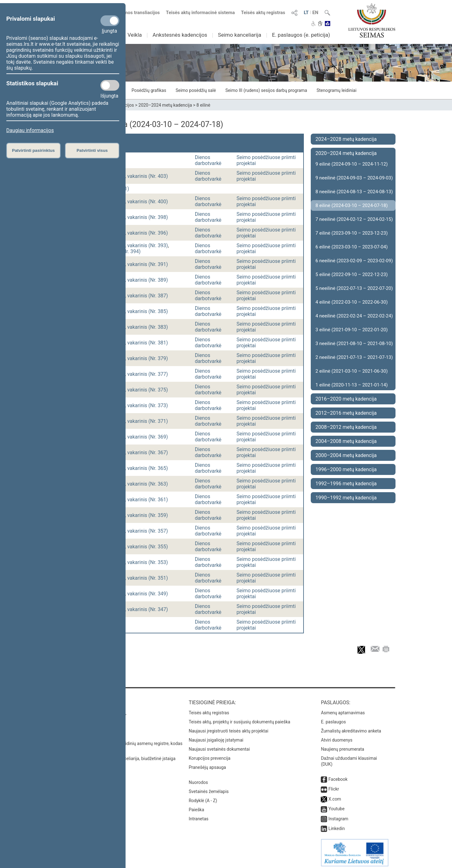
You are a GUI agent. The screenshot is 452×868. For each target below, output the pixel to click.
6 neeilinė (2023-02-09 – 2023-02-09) (354, 261)
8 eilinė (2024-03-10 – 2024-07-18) (352, 205)
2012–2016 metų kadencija (346, 413)
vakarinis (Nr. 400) (148, 202)
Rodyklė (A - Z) (203, 797)
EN (315, 13)
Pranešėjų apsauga (207, 764)
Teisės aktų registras (263, 13)
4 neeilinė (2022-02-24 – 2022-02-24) (354, 316)
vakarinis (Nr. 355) (148, 547)
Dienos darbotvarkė (208, 160)
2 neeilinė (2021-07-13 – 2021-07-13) (354, 357)
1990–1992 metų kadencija (346, 498)
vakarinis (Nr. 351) (148, 578)
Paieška (196, 807)
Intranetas (199, 816)
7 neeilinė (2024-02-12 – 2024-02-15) (354, 219)
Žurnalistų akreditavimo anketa (351, 728)
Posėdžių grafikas (149, 90)
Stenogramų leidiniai (336, 90)
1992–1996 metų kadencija (346, 484)
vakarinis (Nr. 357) (148, 531)
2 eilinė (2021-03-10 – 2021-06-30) (352, 371)
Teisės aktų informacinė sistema (201, 13)
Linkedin (336, 825)
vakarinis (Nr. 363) (148, 484)
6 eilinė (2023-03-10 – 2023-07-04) (352, 247)
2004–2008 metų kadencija (346, 441)
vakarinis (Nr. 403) (148, 176)
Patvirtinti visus (92, 150)
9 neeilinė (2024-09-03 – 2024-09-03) (354, 178)
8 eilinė (203, 105)
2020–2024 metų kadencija (165, 105)
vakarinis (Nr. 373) (148, 405)
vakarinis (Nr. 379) (148, 358)
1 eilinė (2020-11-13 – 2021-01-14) (352, 385)
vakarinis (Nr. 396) (148, 233)
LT (306, 13)
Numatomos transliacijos (130, 13)
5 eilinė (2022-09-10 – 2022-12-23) (352, 274)
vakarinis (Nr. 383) (148, 327)
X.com (335, 796)
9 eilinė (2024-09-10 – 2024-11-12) (352, 164)
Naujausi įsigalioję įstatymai (216, 737)
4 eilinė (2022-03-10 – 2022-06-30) (352, 302)
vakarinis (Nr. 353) (148, 562)
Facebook (338, 776)
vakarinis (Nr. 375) (148, 390)
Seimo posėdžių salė (196, 90)
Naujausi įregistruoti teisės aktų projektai (229, 728)
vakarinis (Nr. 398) (148, 217)
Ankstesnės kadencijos (180, 35)
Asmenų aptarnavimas (343, 710)
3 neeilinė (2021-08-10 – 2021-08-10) (354, 343)
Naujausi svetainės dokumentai (219, 746)
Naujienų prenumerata (342, 746)
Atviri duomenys (336, 737)
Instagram (338, 816)
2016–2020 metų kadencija (346, 399)
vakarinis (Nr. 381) (148, 343)
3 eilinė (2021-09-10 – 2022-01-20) (352, 330)
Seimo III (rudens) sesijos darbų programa (266, 90)
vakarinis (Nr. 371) (148, 421)
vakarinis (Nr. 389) (148, 280)
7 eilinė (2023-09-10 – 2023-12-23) (352, 233)
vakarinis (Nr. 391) (148, 264)
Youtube (336, 806)
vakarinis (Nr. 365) (148, 468)
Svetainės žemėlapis (209, 788)
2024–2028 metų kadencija (346, 139)
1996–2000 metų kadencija (346, 469)
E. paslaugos (333, 719)
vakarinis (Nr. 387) (148, 296)
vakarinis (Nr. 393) (148, 245)
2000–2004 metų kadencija (346, 455)
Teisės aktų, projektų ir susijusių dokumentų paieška (239, 719)
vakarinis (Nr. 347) (148, 609)
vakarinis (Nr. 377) (148, 374)
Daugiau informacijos (30, 130)
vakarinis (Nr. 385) (148, 311)
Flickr (334, 786)
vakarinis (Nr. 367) (148, 453)
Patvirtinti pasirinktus (33, 150)
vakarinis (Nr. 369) (148, 437)
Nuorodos (198, 779)
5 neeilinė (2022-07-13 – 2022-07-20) (354, 288)
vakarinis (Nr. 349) (148, 594)
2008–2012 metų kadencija (346, 427)
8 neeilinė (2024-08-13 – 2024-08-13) (354, 192)
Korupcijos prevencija (210, 755)
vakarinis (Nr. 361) (148, 500)
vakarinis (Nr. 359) (148, 515)
